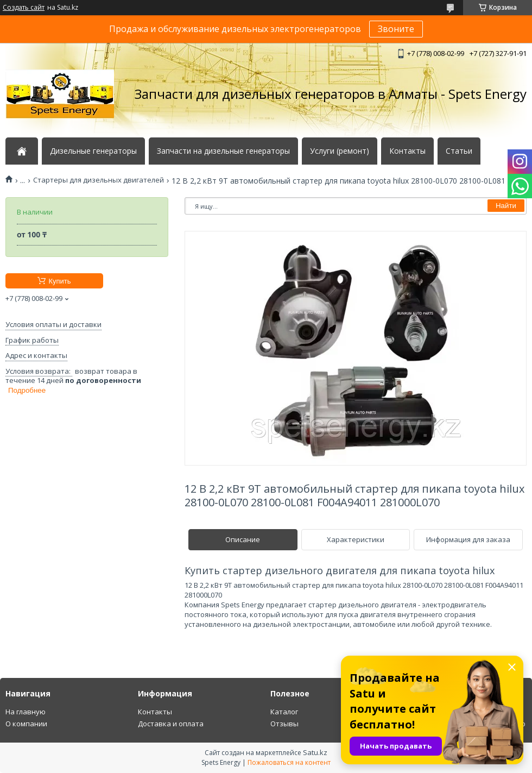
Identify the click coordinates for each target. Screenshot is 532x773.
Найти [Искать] (506, 206)
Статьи (459, 151)
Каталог (284, 712)
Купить (59, 281)
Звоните (396, 29)
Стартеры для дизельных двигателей (99, 180)
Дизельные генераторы (93, 151)
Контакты (407, 151)
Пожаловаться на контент (289, 762)
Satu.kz (315, 752)
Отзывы (284, 724)
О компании (26, 724)
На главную (26, 712)
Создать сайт (24, 8)
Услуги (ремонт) (340, 151)
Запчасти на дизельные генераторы (223, 151)
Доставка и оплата (171, 724)
